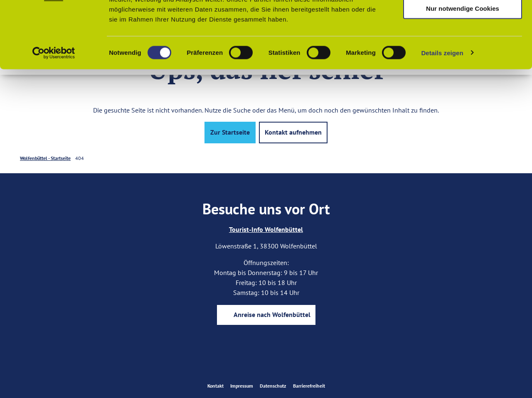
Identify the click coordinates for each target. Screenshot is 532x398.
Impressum (242, 386)
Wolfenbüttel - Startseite (45, 158)
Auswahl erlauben (463, 45)
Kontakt (216, 386)
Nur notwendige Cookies (463, 69)
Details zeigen (442, 114)
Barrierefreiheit (309, 386)
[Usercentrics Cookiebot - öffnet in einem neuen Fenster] (54, 114)
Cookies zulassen (463, 21)
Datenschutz (273, 386)
